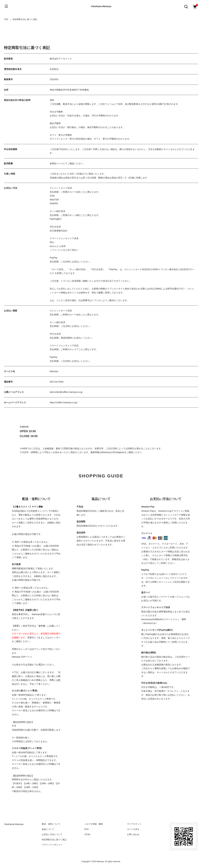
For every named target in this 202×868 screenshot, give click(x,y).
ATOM (87, 834)
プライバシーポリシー (52, 845)
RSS (87, 829)
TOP (6, 19)
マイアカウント (134, 824)
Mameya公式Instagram (113, 452)
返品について (48, 829)
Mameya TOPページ (22, 657)
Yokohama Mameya (101, 6)
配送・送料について (51, 824)
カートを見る (133, 829)
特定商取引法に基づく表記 (54, 840)
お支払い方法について (52, 834)
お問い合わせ (133, 834)
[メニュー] (6, 6)
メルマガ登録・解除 (94, 824)
